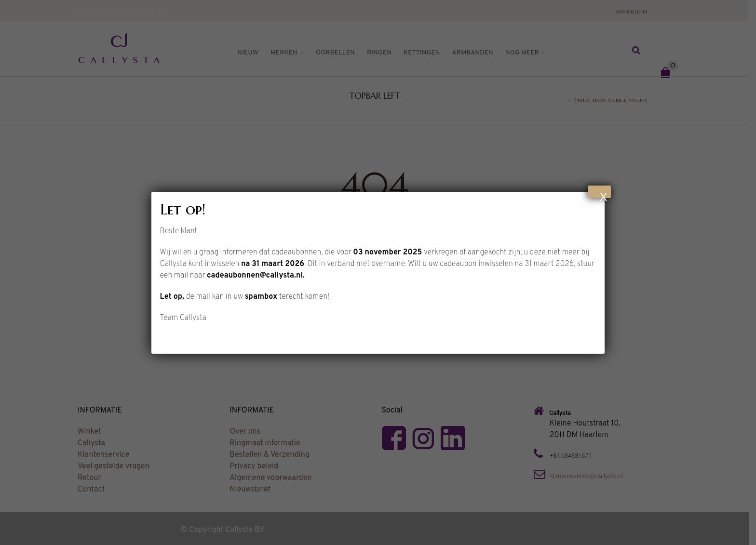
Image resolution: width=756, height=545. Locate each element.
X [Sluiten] (603, 194)
